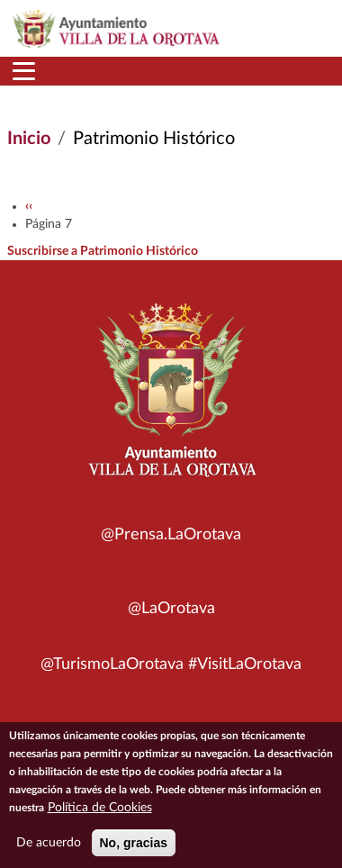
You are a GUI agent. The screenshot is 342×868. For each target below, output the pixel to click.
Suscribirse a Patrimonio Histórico (103, 251)
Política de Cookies (100, 814)
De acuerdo (49, 849)
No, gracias (134, 849)
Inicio (29, 139)
